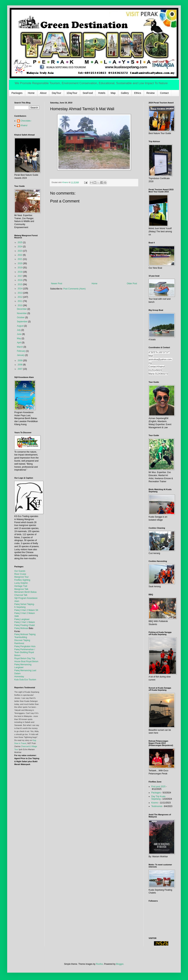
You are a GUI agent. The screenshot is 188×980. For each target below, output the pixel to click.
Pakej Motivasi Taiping (25, 634)
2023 (20, 251)
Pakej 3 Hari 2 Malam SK (26, 610)
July (19, 330)
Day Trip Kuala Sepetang (158, 798)
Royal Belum (32, 661)
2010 (20, 305)
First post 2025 (158, 787)
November (22, 313)
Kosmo (155, 803)
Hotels (102, 93)
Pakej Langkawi (22, 619)
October (21, 317)
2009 (20, 361)
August (21, 326)
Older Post (132, 284)
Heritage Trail (21, 586)
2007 (20, 369)
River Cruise (20, 574)
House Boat (20, 661)
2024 (20, 247)
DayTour (56, 93)
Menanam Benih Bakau (26, 592)
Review (151, 93)
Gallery (125, 93)
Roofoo (99, 964)
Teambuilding (21, 637)
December (22, 309)
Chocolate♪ (26, 121)
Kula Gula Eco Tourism (25, 680)
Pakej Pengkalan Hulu (25, 646)
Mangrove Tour (21, 577)
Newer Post (57, 284)
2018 (20, 272)
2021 (20, 259)
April (19, 343)
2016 (20, 280)
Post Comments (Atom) (74, 289)
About (43, 93)
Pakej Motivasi (21, 628)
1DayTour (72, 93)
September (22, 322)
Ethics (138, 93)
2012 (20, 297)
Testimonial (157, 806)
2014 (20, 289)
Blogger (120, 964)
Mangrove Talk (21, 589)
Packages (17, 93)
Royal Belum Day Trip (25, 658)
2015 (20, 284)
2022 (20, 255)
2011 (20, 301)
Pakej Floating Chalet (25, 625)
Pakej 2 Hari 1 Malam (25, 622)
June (19, 334)
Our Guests (20, 571)
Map (113, 93)
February (21, 351)
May (19, 338)
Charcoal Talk (21, 595)
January (21, 355)
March (20, 347)
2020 (20, 263)
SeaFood (88, 93)
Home (31, 93)
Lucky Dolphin (21, 583)
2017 (20, 276)
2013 (20, 293)
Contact (164, 93)
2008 (20, 365)
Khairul (24, 125)
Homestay (19, 677)
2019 (20, 268)
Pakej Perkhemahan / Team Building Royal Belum (25, 652)
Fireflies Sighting (22, 580)
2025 (20, 242)
